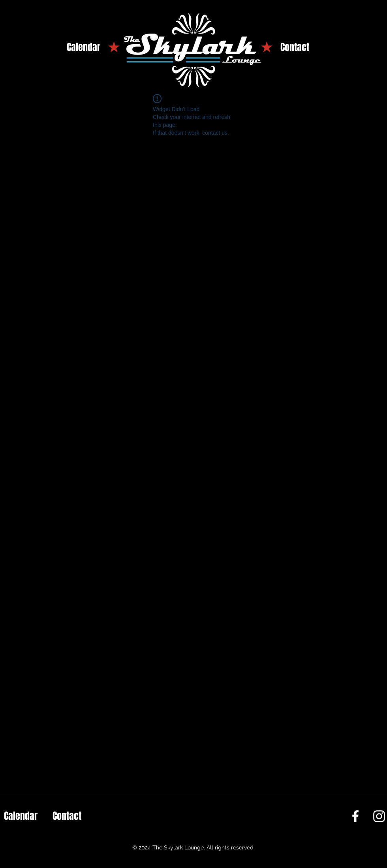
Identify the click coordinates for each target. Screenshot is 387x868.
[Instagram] (379, 816)
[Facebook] (355, 816)
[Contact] (295, 47)
